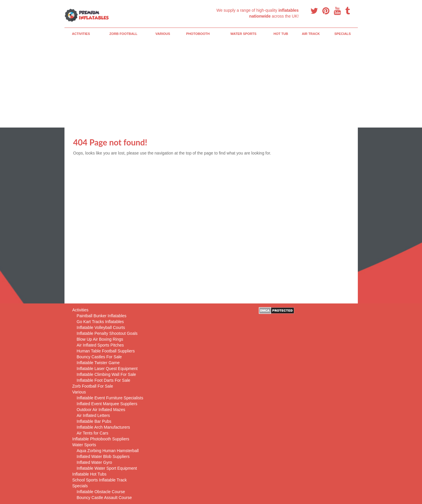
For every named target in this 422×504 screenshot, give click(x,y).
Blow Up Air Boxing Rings (100, 339)
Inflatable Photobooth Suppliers (101, 439)
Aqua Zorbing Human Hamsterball (108, 451)
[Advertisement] (211, 84)
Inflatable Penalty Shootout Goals (107, 333)
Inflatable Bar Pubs (94, 421)
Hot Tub (281, 34)
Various (163, 34)
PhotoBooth (198, 34)
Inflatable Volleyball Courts (101, 327)
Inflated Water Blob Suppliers (103, 457)
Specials (343, 34)
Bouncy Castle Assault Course (104, 498)
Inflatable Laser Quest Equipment (107, 369)
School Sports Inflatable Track (100, 480)
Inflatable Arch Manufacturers (103, 427)
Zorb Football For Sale (93, 386)
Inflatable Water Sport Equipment (107, 468)
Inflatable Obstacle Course (101, 492)
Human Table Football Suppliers (106, 351)
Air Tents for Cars (93, 433)
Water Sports (243, 34)
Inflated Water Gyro (95, 462)
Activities (81, 34)
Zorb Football (123, 34)
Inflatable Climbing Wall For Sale (107, 374)
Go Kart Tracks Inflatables (100, 322)
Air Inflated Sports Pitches (100, 345)
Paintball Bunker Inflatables (102, 316)
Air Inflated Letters (93, 415)
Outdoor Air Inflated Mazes (101, 410)
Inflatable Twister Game (98, 363)
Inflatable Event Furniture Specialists (110, 398)
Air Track (311, 34)
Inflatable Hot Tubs (90, 474)
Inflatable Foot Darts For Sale (104, 380)
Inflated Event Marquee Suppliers (107, 404)
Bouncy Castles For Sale (99, 357)
